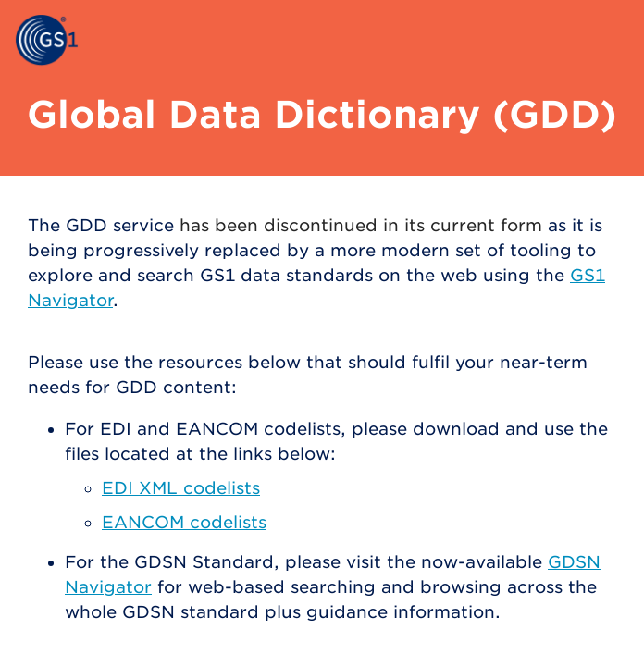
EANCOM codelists (184, 522)
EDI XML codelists (181, 488)
